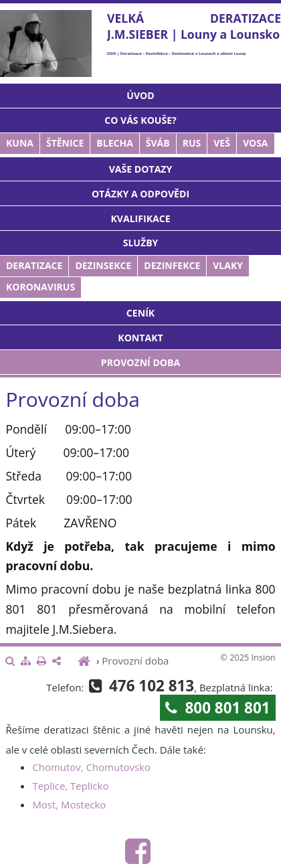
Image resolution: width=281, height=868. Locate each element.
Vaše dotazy (141, 169)
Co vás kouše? (140, 120)
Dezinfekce (172, 265)
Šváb (158, 143)
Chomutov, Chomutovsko (91, 767)
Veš (222, 143)
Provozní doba (140, 362)
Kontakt (140, 338)
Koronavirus (40, 287)
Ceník (140, 313)
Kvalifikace (140, 219)
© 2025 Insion (248, 657)
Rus (192, 143)
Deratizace (34, 265)
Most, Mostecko (69, 804)
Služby (141, 243)
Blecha (114, 143)
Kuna (20, 143)
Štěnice (65, 143)
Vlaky (228, 265)
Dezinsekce (103, 265)
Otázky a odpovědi (140, 194)
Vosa (256, 143)
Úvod (140, 95)
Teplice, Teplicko (70, 786)
